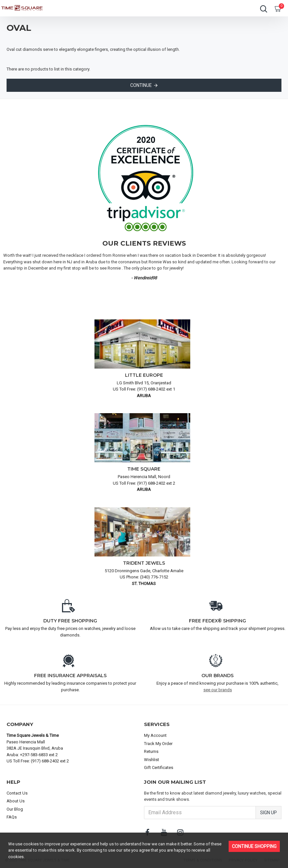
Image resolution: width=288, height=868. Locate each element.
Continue (141, 85)
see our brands (218, 690)
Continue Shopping (254, 846)
